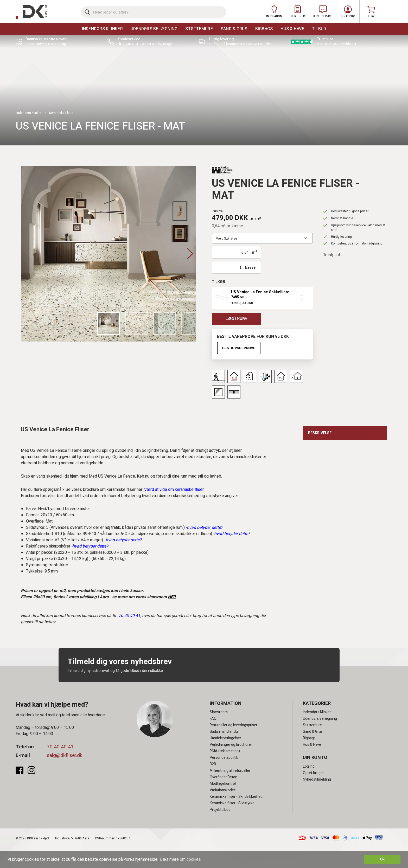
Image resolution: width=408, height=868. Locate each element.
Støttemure (199, 29)
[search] (154, 12)
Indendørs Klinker (102, 29)
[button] (190, 254)
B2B (213, 764)
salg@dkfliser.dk (65, 756)
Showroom (219, 712)
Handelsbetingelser (225, 738)
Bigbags (264, 29)
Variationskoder (222, 790)
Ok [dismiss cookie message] (382, 859)
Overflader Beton (224, 777)
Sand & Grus (234, 29)
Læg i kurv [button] (237, 319)
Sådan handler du (224, 732)
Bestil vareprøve (239, 348)
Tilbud (319, 29)
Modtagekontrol (223, 784)
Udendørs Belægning (154, 29)
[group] (109, 254)
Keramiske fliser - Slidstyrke (232, 803)
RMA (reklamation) (225, 751)
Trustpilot (332, 255)
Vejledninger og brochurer (231, 745)
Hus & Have (292, 29)
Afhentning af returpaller (230, 771)
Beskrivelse (320, 433)
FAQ (213, 719)
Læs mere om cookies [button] (180, 859)
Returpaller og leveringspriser (234, 725)
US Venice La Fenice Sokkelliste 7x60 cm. (260, 294)
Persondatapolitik (224, 758)
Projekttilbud (220, 810)
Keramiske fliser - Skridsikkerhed (236, 797)
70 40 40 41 (60, 747)
